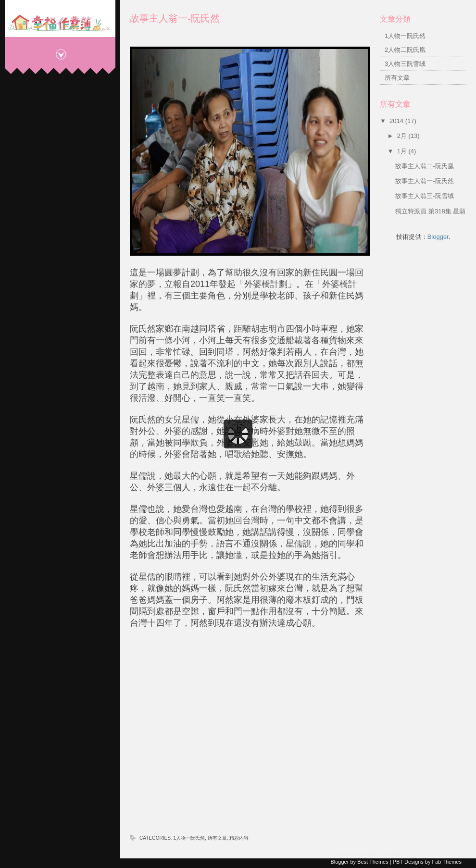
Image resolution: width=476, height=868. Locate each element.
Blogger (438, 237)
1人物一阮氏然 (189, 838)
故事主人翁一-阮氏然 (175, 18)
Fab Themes (447, 862)
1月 (403, 151)
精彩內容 (239, 838)
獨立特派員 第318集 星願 (430, 211)
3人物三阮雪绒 (405, 64)
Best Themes (373, 862)
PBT (398, 862)
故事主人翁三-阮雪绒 (424, 196)
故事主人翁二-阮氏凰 (424, 166)
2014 (397, 121)
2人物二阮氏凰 (405, 50)
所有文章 (217, 838)
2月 (403, 136)
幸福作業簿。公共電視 (376, 854)
